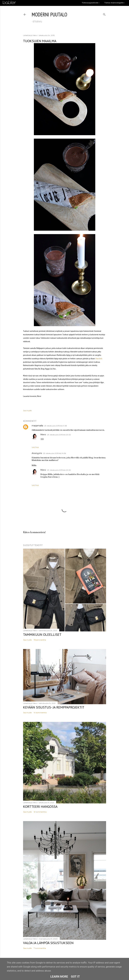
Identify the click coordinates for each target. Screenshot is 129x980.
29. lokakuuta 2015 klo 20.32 (59, 435)
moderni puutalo (49, 14)
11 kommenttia (40, 640)
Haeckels (99, 358)
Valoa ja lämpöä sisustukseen (48, 943)
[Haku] (104, 14)
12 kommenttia (40, 812)
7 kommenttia (40, 948)
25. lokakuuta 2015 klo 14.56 (54, 453)
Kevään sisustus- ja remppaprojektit (54, 707)
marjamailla (37, 426)
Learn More (59, 977)
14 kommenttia (40, 713)
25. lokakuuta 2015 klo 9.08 (56, 426)
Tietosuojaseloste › (91, 3)
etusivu (37, 22)
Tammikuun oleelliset (42, 635)
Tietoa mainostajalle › (115, 3)
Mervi (43, 435)
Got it (75, 977)
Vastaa (35, 447)
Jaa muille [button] (27, 410)
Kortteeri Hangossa (40, 807)
